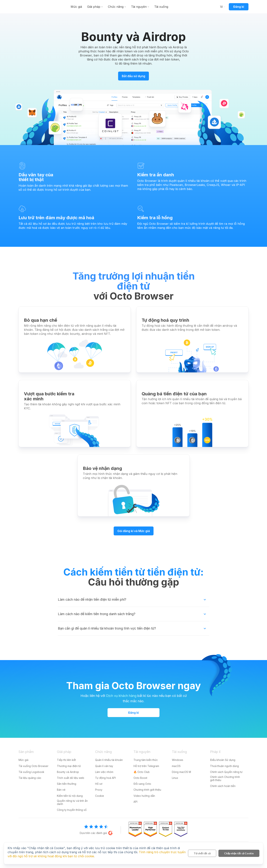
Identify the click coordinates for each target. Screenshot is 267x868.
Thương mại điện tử (69, 766)
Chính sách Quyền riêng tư (226, 772)
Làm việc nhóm (104, 772)
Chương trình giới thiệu (147, 790)
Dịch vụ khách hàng (121, 696)
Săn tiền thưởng (67, 784)
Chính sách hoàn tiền (223, 786)
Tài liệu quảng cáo (30, 778)
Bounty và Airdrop (68, 772)
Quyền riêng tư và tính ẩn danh (72, 802)
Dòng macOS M (181, 772)
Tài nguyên (160, 7)
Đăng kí (239, 7)
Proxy (99, 790)
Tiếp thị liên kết (66, 760)
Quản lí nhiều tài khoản (109, 760)
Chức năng (137, 7)
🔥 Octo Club (142, 772)
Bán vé (61, 790)
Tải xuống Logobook (31, 772)
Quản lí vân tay (104, 766)
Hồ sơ (99, 784)
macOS (176, 766)
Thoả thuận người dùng (224, 766)
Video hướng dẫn (144, 796)
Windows (178, 760)
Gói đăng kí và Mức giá (134, 531)
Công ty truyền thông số (72, 810)
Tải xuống (183, 7)
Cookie (100, 796)
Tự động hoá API (105, 778)
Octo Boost (140, 778)
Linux (175, 778)
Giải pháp (115, 7)
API (135, 802)
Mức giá (98, 7)
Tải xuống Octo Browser (33, 766)
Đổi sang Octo (142, 784)
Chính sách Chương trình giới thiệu (225, 778)
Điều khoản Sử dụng (223, 760)
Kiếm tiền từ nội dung (70, 796)
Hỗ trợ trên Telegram (146, 766)
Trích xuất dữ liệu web (71, 778)
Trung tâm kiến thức (146, 760)
